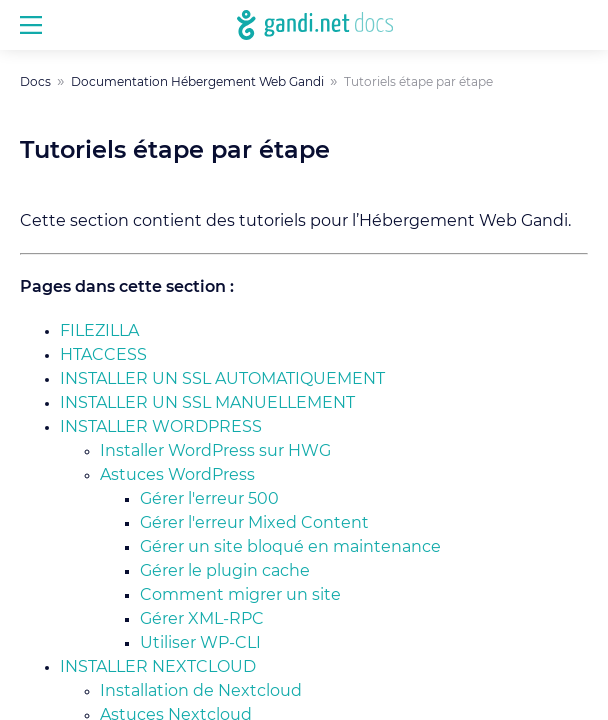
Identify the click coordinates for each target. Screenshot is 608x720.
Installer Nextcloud (158, 667)
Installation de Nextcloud (201, 691)
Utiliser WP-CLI (200, 643)
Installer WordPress (161, 427)
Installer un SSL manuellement (207, 403)
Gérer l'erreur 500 (209, 499)
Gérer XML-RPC (202, 619)
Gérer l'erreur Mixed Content (254, 523)
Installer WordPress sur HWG (215, 451)
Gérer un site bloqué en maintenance (290, 547)
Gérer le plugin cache (225, 571)
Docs (35, 82)
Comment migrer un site (240, 595)
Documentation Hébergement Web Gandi (197, 82)
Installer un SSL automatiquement (222, 379)
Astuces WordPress (177, 475)
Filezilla (99, 331)
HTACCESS (103, 355)
